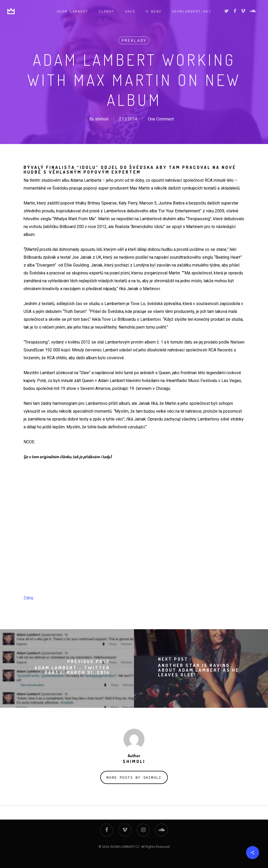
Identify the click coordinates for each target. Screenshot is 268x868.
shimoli (102, 119)
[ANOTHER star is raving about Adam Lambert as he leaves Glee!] (201, 668)
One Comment (161, 119)
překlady (134, 40)
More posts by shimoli (134, 777)
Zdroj (28, 598)
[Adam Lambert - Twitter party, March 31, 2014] (67, 668)
